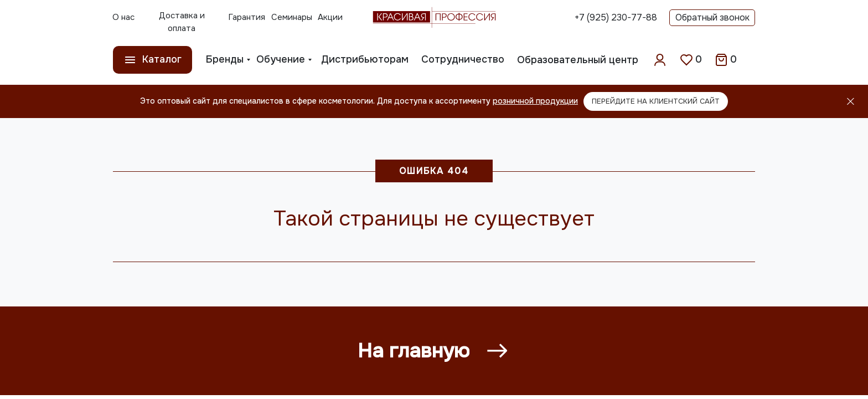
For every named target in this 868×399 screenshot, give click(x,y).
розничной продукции (535, 101)
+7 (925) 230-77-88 (616, 17)
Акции (330, 17)
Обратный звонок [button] (712, 17)
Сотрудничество (463, 59)
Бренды (225, 59)
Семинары (292, 17)
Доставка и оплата (182, 22)
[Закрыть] (851, 102)
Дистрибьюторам (365, 59)
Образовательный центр (578, 60)
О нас (123, 17)
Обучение (281, 59)
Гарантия (247, 17)
